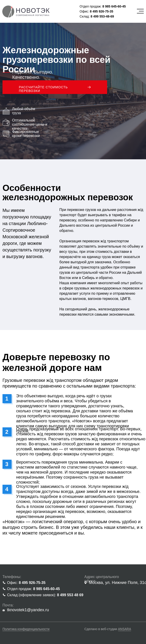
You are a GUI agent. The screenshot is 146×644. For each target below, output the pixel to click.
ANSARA (125, 629)
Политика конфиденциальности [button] (26, 629)
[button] (55, 87)
